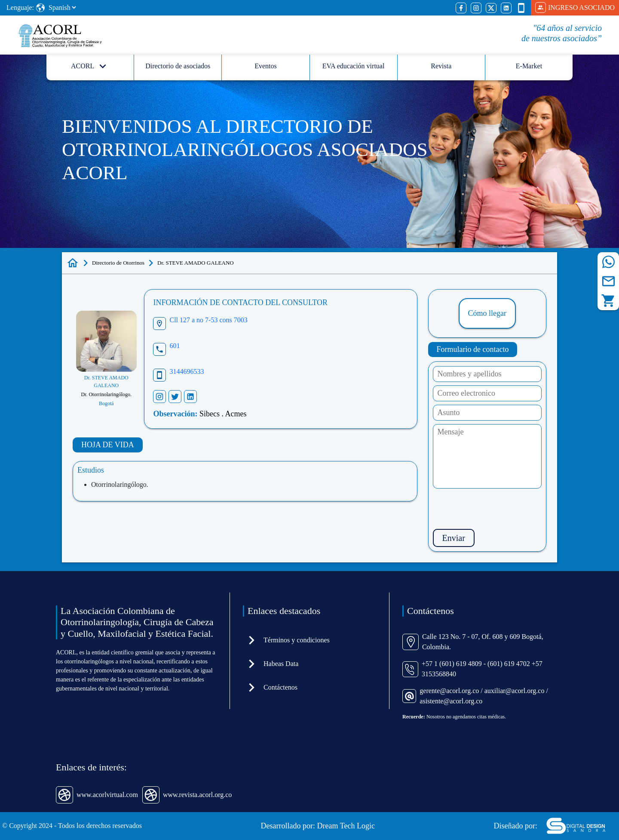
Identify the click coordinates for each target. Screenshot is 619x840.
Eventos (266, 66)
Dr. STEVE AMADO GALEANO (196, 263)
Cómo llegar (487, 313)
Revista (441, 66)
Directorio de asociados (178, 66)
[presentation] (498, 509)
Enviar (454, 538)
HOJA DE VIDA (108, 445)
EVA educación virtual (354, 66)
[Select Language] (62, 8)
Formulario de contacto (473, 349)
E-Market (529, 66)
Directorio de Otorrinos (118, 263)
